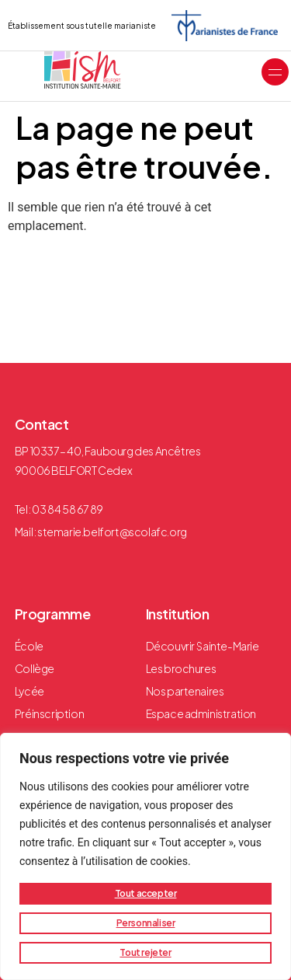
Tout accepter (146, 893)
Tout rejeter (145, 952)
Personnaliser (146, 923)
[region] (145, 856)
